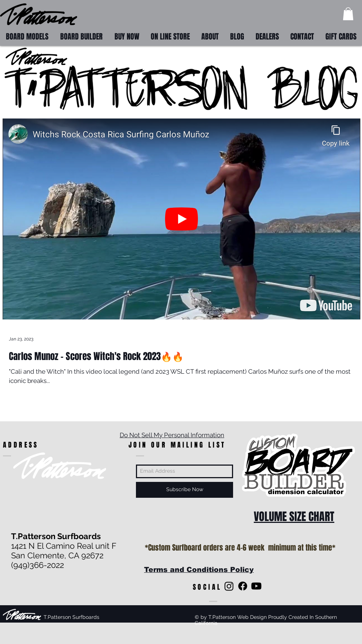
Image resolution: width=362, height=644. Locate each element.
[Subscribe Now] (185, 490)
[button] (348, 14)
